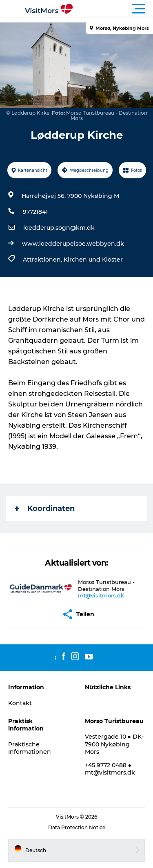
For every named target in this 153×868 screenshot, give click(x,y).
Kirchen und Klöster (93, 260)
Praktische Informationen (30, 748)
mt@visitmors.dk (101, 595)
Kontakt (20, 703)
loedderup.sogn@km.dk (59, 228)
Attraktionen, (43, 260)
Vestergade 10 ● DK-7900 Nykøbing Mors (114, 744)
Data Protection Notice (77, 827)
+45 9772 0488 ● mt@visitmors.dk (110, 769)
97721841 (35, 212)
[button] (113, 9)
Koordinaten (45, 508)
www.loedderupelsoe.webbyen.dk (73, 244)
